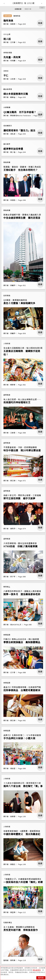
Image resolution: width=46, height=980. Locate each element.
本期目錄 (18, 9)
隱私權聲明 (37, 970)
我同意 (41, 978)
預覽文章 (28, 9)
